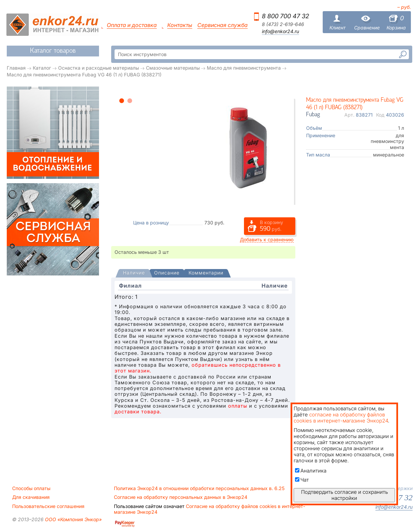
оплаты (238, 406)
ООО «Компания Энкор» (73, 519)
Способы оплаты (31, 488)
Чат (302, 480)
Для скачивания (31, 497)
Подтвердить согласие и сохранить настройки (344, 495)
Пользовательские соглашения (48, 506)
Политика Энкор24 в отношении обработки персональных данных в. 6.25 (199, 488)
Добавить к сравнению (267, 239)
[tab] (134, 273)
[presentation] (134, 273)
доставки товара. (138, 412)
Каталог (42, 68)
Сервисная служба (223, 25)
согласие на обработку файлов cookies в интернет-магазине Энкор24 (341, 418)
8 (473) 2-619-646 (283, 24)
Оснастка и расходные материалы (98, 68)
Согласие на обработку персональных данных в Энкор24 (181, 497)
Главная (16, 68)
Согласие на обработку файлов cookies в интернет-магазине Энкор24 (209, 509)
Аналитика (311, 471)
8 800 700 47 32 (286, 16)
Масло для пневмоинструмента (244, 68)
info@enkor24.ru (280, 31)
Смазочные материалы (173, 68)
